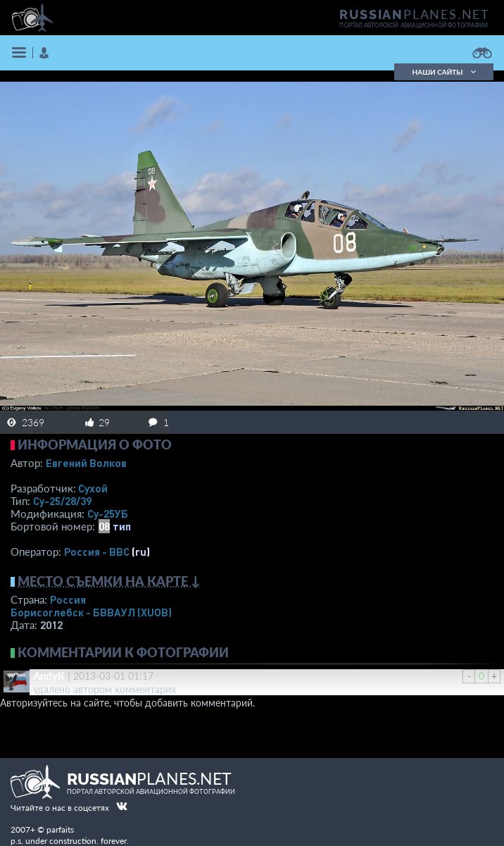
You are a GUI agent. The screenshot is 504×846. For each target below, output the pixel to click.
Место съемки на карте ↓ (109, 581)
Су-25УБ (108, 514)
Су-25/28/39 (62, 501)
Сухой (93, 488)
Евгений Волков (86, 463)
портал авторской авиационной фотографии (414, 25)
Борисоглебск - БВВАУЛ (91, 612)
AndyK (49, 676)
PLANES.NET (415, 14)
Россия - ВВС (97, 552)
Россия (68, 599)
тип (122, 526)
